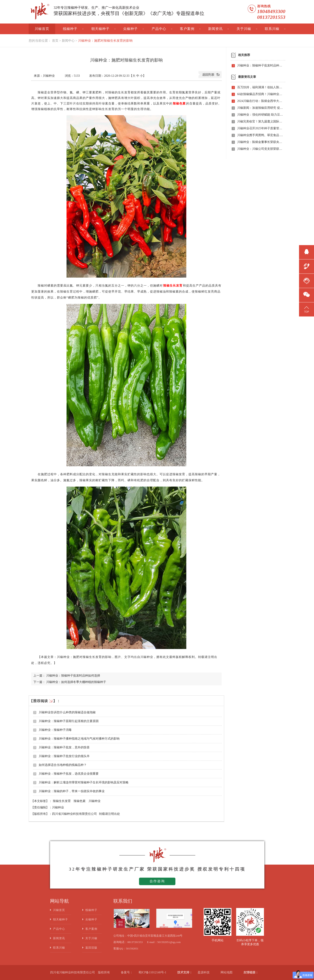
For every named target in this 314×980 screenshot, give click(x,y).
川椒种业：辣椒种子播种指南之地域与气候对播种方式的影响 (79, 739)
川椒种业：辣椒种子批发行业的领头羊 (64, 756)
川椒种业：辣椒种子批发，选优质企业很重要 (69, 774)
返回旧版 (91, 948)
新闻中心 (68, 41)
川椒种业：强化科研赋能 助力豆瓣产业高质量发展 (260, 115)
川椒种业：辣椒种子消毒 (55, 730)
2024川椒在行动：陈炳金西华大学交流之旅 (260, 101)
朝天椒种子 (100, 29)
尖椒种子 (130, 29)
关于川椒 (244, 29)
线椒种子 (70, 29)
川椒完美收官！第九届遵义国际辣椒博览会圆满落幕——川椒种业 (260, 121)
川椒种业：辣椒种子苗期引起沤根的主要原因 (69, 721)
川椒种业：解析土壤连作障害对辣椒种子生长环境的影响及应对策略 (84, 782)
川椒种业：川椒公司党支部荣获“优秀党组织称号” (260, 149)
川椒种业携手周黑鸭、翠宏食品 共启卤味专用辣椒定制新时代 (260, 135)
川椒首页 (42, 29)
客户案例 (187, 29)
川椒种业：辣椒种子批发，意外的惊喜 (64, 747)
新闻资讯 (215, 29)
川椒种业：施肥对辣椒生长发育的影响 (105, 41)
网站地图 (227, 972)
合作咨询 (157, 881)
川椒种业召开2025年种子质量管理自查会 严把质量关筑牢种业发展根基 (260, 128)
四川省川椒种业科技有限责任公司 (74, 814)
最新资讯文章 (247, 77)
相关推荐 (244, 55)
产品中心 (159, 29)
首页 (55, 41)
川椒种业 (95, 801)
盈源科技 (204, 972)
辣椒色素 (80, 801)
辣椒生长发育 (62, 801)
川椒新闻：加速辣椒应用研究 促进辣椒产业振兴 (260, 108)
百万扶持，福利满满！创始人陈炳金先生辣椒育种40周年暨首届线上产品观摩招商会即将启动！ (260, 87)
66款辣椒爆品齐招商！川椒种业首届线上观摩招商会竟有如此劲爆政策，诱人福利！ (260, 94)
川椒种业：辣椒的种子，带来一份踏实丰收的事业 (72, 791)
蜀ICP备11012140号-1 (152, 972)
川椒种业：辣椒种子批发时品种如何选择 (73, 676)
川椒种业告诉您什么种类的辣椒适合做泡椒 (67, 712)
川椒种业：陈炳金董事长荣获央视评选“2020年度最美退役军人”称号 (260, 142)
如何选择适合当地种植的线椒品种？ (63, 765)
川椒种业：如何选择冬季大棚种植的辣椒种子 (76, 682)
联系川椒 (272, 29)
